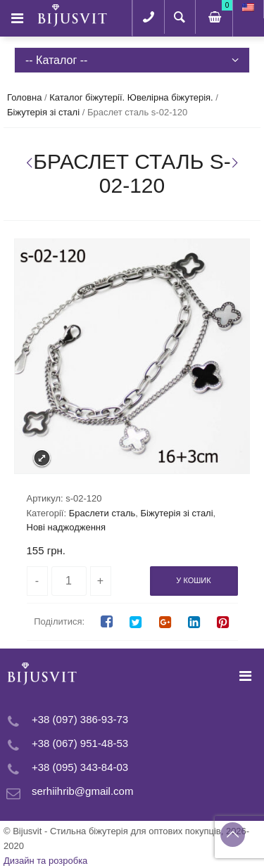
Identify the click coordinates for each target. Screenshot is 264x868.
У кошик (193, 580)
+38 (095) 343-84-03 (80, 767)
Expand (42, 458)
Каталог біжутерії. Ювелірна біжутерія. (131, 97)
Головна (24, 97)
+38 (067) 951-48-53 (80, 743)
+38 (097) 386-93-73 (80, 719)
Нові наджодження (67, 527)
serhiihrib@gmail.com (82, 791)
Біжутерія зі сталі (43, 112)
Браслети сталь (102, 513)
